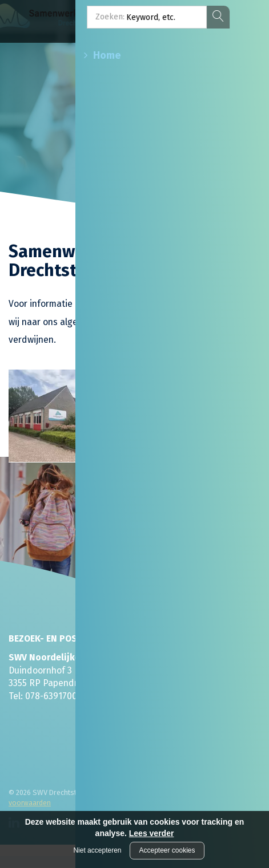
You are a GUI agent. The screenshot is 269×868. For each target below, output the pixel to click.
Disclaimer (118, 792)
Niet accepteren (97, 850)
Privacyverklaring (170, 792)
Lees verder (152, 833)
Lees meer (162, 453)
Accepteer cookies (167, 850)
